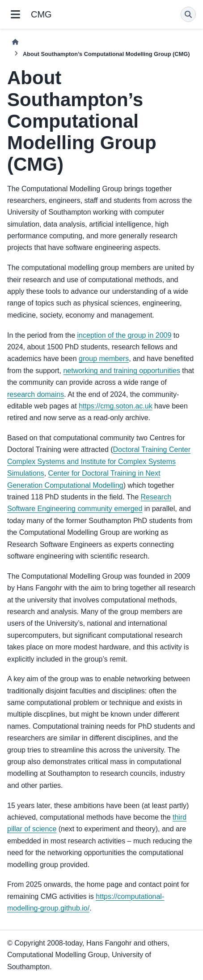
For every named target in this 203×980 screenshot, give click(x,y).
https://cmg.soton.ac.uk (116, 406)
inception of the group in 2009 (125, 335)
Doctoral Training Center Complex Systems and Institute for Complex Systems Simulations (99, 461)
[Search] (188, 14)
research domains (36, 394)
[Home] (15, 42)
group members (104, 359)
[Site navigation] (15, 14)
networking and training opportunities (122, 371)
